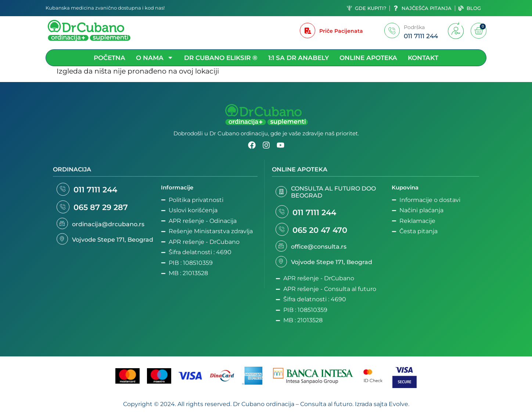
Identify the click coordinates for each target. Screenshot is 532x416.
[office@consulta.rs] (282, 249)
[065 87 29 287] (64, 209)
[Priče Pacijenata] (308, 31)
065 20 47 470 (322, 232)
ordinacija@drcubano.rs (109, 227)
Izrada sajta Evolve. (382, 408)
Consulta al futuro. (327, 408)
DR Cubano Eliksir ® (221, 58)
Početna (109, 58)
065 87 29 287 (103, 209)
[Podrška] (392, 31)
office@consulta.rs (320, 250)
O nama (155, 58)
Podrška (414, 27)
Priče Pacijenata (341, 31)
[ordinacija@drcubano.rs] (63, 227)
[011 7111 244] (64, 190)
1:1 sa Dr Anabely (299, 58)
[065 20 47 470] (283, 232)
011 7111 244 (98, 190)
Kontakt (423, 58)
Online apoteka (368, 58)
